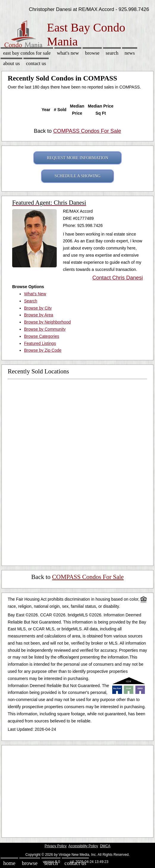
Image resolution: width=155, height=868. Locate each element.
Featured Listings (40, 343)
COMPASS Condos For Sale (87, 131)
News (130, 53)
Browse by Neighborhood (47, 322)
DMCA (105, 846)
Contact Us (36, 63)
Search (112, 53)
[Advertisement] (75, 790)
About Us (11, 63)
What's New (68, 53)
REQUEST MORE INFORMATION (78, 158)
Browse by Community (45, 329)
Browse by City (38, 308)
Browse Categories (42, 336)
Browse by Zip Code (43, 350)
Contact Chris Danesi (118, 278)
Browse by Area (39, 315)
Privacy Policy (56, 846)
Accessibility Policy (83, 846)
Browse (92, 53)
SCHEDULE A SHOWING (78, 176)
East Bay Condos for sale (27, 53)
